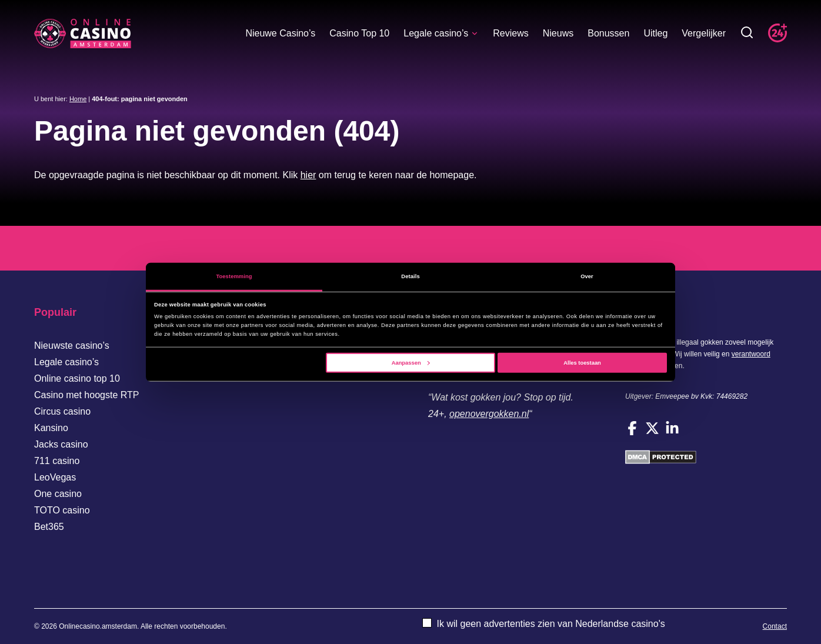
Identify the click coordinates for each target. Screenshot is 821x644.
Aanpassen (411, 363)
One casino (58, 494)
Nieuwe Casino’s (280, 33)
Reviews (510, 33)
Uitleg (655, 33)
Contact (775, 626)
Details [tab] (410, 276)
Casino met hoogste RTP (86, 395)
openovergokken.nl (489, 414)
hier (308, 175)
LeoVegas (55, 477)
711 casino (57, 461)
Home (78, 99)
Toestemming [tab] (234, 276)
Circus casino (62, 411)
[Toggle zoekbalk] (747, 33)
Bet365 (49, 527)
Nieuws (558, 33)
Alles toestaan (582, 363)
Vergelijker (704, 33)
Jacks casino (61, 444)
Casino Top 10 (359, 33)
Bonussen (608, 33)
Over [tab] (587, 276)
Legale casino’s (441, 33)
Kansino (51, 428)
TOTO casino (62, 510)
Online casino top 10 (77, 378)
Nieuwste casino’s (72, 346)
